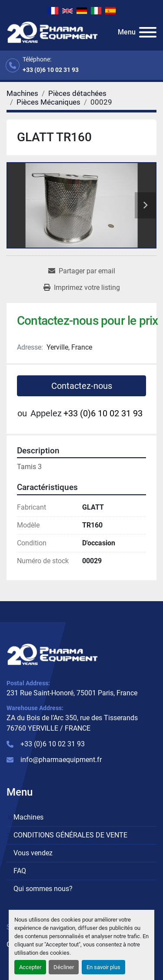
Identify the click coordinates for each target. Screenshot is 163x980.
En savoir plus (103, 967)
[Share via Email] (82, 271)
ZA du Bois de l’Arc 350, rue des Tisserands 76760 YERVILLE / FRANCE (72, 723)
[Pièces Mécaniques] (48, 102)
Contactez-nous (82, 386)
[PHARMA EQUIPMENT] (52, 654)
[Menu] (148, 32)
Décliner (64, 967)
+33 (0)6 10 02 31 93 (51, 70)
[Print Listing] (82, 288)
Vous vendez (33, 853)
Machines (28, 817)
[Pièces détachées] (77, 93)
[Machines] (22, 93)
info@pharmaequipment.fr (61, 760)
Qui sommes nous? (43, 889)
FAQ (20, 871)
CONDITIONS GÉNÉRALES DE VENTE (70, 835)
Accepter (30, 967)
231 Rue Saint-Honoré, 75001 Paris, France (72, 693)
